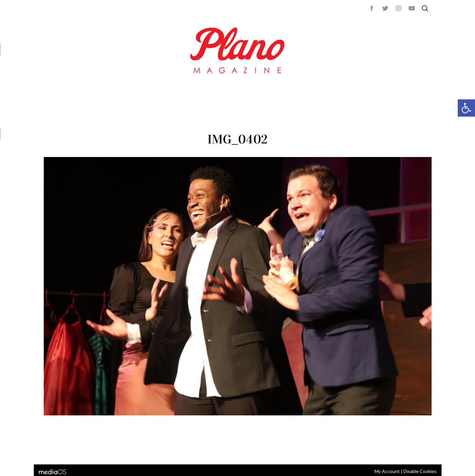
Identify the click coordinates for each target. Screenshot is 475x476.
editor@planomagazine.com (243, 450)
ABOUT (51, 450)
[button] (466, 108)
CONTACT (70, 450)
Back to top (414, 450)
